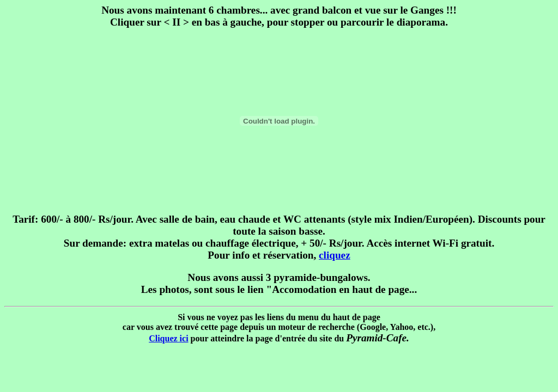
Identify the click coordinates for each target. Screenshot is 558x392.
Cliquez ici (168, 338)
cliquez (335, 255)
